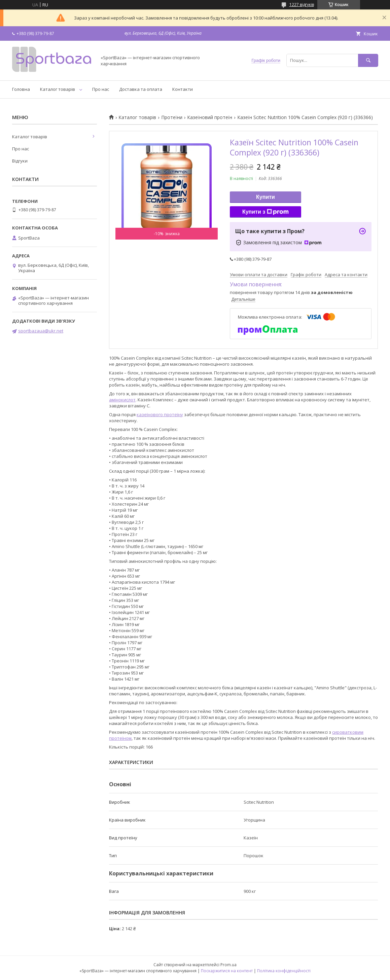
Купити (265, 197)
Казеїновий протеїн (210, 117)
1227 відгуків (302, 5)
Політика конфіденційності (284, 971)
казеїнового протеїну (160, 414)
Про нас (101, 89)
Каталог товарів (58, 89)
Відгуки (20, 161)
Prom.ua (228, 965)
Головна (21, 89)
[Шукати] (368, 60)
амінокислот (122, 400)
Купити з (265, 212)
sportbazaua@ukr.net (41, 331)
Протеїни (172, 117)
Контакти (183, 89)
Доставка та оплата (141, 89)
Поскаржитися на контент (227, 971)
